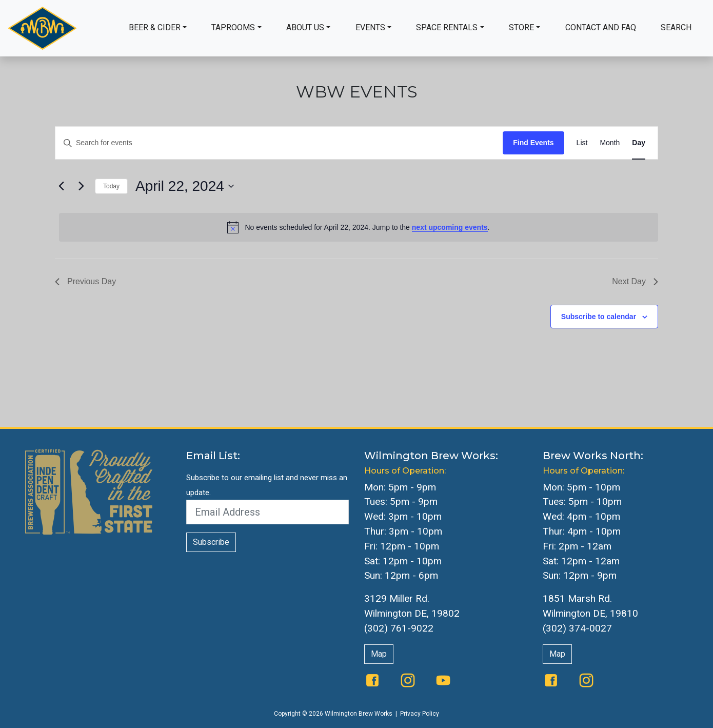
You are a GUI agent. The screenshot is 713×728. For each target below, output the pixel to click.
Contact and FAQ (601, 27)
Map (379, 654)
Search (676, 27)
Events (370, 27)
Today (111, 186)
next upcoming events (450, 227)
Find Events (533, 143)
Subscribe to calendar (599, 317)
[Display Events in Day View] (639, 143)
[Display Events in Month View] (610, 143)
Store (521, 27)
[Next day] (81, 186)
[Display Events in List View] (582, 143)
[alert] (359, 227)
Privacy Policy (420, 714)
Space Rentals (447, 27)
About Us (305, 27)
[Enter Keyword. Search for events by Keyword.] (279, 143)
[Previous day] (61, 186)
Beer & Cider (155, 27)
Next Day (635, 281)
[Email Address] (268, 512)
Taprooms (233, 27)
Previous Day (85, 281)
